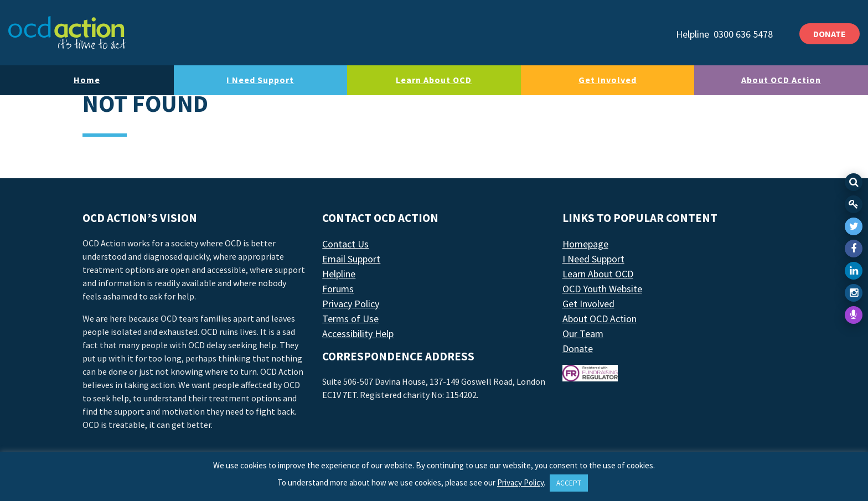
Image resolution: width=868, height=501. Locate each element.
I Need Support (260, 80)
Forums (338, 289)
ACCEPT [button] (569, 483)
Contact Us (345, 244)
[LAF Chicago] (67, 33)
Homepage (585, 244)
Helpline (339, 274)
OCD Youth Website (602, 289)
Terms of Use (350, 319)
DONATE (830, 34)
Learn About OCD (434, 80)
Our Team (583, 334)
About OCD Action (781, 80)
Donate (578, 348)
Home (87, 80)
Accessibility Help (358, 334)
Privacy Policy (351, 304)
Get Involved (608, 80)
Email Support (351, 259)
